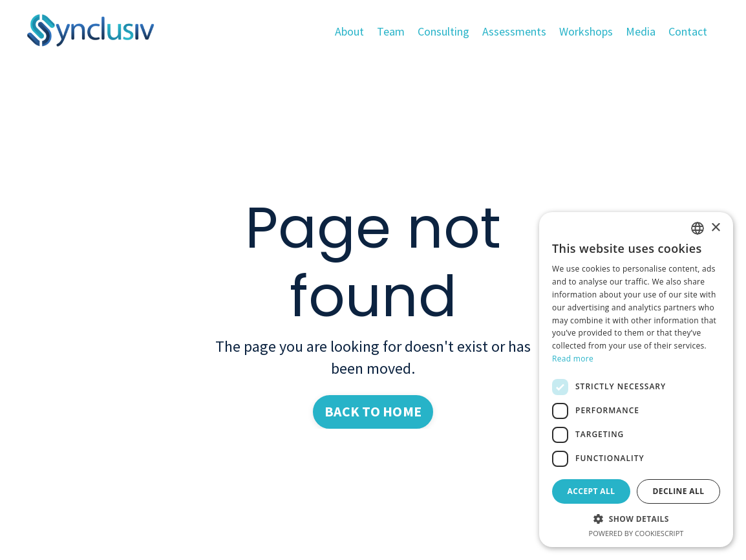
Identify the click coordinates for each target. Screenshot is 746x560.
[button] (636, 519)
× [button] (715, 228)
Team (391, 31)
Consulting (443, 31)
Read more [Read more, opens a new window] (573, 359)
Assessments (514, 31)
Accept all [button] (591, 491)
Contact (688, 31)
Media (641, 31)
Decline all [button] (679, 491)
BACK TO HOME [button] (373, 412)
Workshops (586, 31)
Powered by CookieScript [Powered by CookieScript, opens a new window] (636, 533)
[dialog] (636, 380)
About (349, 31)
